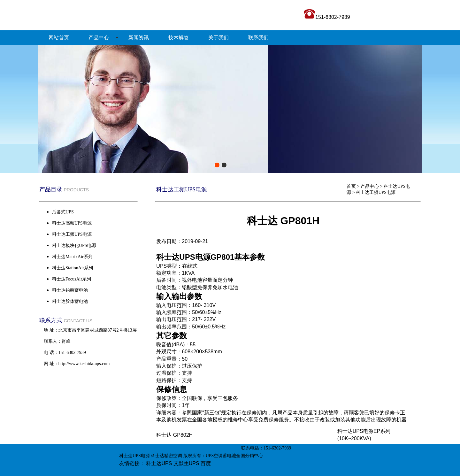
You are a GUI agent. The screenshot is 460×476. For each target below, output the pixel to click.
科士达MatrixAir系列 (72, 257)
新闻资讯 (139, 38)
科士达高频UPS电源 (72, 223)
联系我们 (258, 38)
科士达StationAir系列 (73, 268)
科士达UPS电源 (134, 456)
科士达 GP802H (174, 435)
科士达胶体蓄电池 (70, 301)
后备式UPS (63, 212)
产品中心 (99, 38)
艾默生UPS (186, 463)
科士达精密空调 (166, 456)
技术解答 (179, 38)
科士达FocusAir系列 (72, 279)
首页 (351, 186)
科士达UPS (159, 463)
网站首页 (59, 38)
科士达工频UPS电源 (376, 192)
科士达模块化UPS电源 (74, 246)
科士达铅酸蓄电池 (70, 290)
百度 (206, 463)
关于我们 (218, 38)
